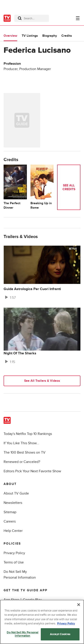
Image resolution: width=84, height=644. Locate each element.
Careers (10, 521)
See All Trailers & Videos (42, 381)
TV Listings (30, 36)
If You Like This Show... (21, 443)
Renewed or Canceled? (22, 462)
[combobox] (32, 18)
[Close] (79, 605)
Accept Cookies (60, 634)
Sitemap (10, 512)
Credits (67, 36)
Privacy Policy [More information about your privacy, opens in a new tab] (66, 624)
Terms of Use (14, 562)
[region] (42, 622)
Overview (10, 36)
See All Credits (69, 187)
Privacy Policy (14, 553)
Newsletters (13, 503)
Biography (50, 36)
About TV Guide (16, 493)
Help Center (13, 531)
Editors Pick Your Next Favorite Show (32, 471)
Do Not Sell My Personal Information (23, 634)
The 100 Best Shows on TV (25, 452)
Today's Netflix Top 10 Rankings (28, 434)
